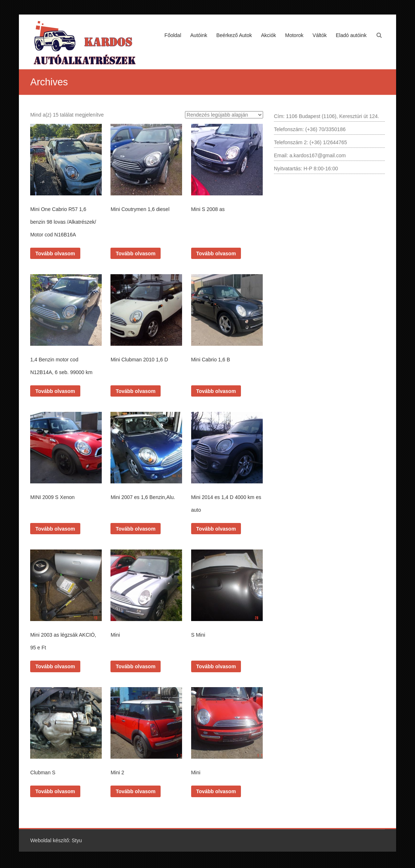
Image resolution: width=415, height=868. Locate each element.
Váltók (320, 35)
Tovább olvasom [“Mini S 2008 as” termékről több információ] (216, 253)
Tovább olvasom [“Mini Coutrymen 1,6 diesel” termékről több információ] (135, 253)
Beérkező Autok (234, 35)
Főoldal (173, 35)
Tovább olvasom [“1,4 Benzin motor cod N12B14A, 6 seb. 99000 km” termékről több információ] (55, 391)
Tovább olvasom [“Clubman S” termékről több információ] (55, 791)
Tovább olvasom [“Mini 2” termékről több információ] (135, 791)
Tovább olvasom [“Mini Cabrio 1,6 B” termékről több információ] (216, 391)
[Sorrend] (224, 115)
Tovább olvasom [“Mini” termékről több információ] (135, 666)
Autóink (199, 35)
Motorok (295, 35)
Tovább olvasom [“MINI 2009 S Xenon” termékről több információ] (55, 529)
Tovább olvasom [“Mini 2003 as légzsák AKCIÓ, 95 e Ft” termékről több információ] (55, 666)
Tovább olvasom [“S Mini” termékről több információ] (216, 666)
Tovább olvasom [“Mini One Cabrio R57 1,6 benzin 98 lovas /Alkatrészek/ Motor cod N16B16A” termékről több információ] (55, 253)
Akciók (268, 35)
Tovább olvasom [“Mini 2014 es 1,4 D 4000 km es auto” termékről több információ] (216, 529)
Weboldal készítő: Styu (56, 840)
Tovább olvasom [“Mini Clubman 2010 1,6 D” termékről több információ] (135, 391)
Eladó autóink (351, 35)
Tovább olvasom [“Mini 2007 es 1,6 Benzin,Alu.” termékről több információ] (135, 529)
